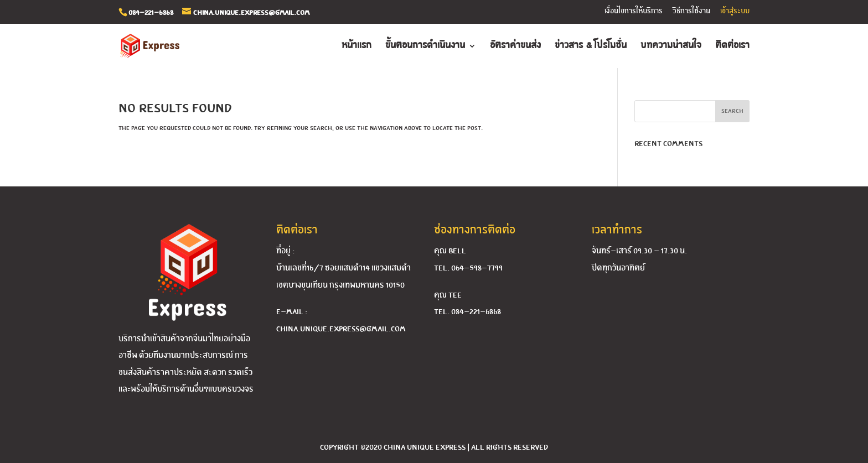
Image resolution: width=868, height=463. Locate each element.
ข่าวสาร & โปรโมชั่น (591, 46)
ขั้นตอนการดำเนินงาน (425, 46)
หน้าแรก (356, 46)
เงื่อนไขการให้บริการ (634, 11)
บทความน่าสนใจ (671, 46)
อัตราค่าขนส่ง (515, 46)
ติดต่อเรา (732, 46)
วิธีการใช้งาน (691, 11)
